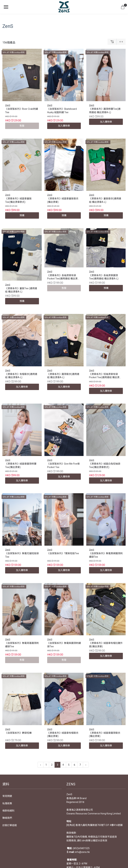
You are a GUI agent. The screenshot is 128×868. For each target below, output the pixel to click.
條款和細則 (8, 811)
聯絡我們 (7, 818)
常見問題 (7, 796)
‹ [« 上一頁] (40, 765)
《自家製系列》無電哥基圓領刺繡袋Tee (22, 645)
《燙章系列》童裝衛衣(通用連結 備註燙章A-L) (105, 200)
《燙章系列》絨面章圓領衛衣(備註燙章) (105, 735)
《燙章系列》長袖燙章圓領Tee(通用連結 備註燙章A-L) (104, 277)
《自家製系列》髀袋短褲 (18, 733)
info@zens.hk (82, 852)
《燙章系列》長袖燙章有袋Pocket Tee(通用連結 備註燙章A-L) (64, 277)
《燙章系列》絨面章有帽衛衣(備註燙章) (63, 735)
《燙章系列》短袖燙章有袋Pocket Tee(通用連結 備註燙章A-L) (105, 376)
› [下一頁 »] (86, 765)
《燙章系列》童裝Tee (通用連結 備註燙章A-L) (21, 290)
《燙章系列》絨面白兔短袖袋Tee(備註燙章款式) (105, 465)
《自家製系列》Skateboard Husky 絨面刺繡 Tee (62, 111)
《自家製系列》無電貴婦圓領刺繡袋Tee (106, 555)
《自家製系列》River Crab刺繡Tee (22, 111)
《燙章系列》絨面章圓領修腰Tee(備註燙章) (21, 465)
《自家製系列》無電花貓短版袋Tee (22, 555)
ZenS (8, 105)
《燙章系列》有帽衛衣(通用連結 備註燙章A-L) (21, 376)
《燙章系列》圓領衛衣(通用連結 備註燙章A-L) (63, 376)
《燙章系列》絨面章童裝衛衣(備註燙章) (63, 200)
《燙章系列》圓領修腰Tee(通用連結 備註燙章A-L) (105, 111)
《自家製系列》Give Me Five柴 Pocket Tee (63, 465)
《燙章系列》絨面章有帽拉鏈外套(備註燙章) (106, 645)
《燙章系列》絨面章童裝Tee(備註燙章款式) (18, 200)
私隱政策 (7, 803)
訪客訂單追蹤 (10, 825)
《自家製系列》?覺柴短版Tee (63, 553)
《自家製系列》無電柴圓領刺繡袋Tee (64, 645)
